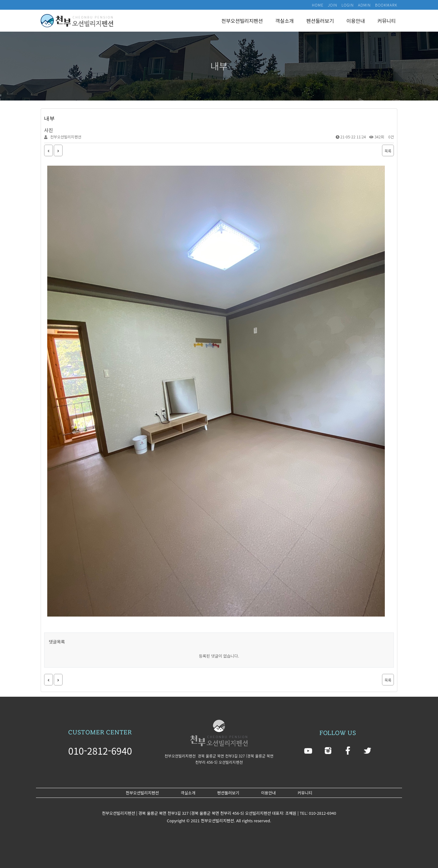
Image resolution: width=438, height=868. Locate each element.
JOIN (333, 5)
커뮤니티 (387, 21)
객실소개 (285, 21)
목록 (388, 151)
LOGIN (348, 5)
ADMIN (364, 5)
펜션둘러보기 (320, 21)
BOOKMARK (386, 5)
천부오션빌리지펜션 (242, 21)
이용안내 (356, 21)
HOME (318, 5)
